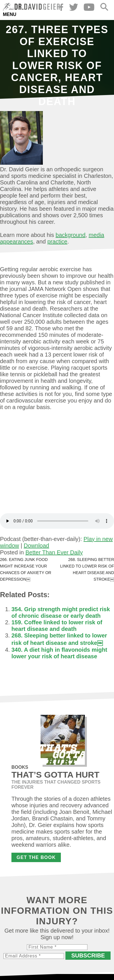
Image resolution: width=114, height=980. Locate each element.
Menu (10, 14)
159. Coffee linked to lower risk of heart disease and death (57, 626)
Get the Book (36, 857)
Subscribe (88, 955)
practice (57, 242)
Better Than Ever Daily (54, 552)
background (71, 235)
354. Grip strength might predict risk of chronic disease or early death (61, 612)
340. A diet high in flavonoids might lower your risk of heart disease (59, 653)
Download (36, 546)
